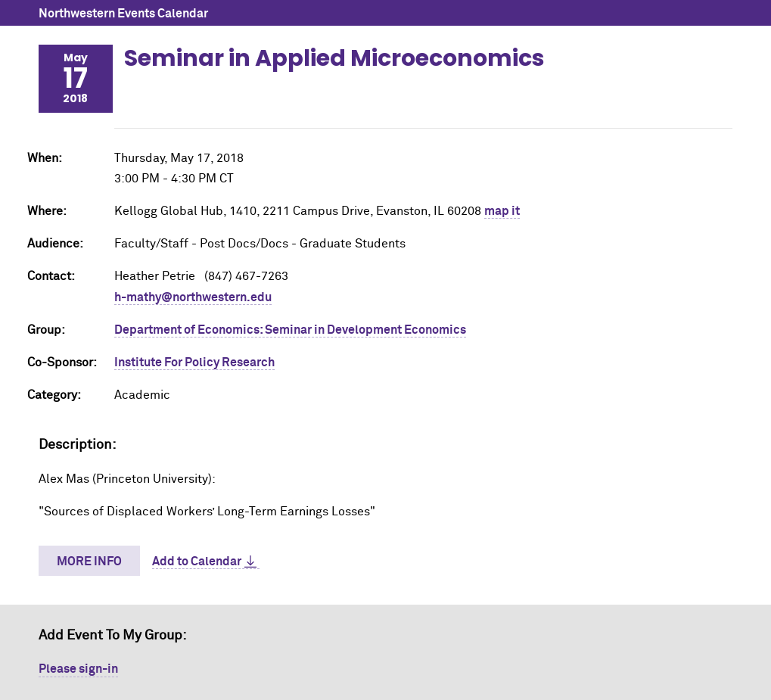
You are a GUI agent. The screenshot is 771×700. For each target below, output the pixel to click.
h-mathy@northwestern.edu (193, 297)
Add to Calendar (197, 562)
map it (502, 211)
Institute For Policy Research (194, 362)
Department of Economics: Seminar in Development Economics (290, 330)
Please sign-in (78, 669)
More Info (89, 562)
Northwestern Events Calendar (123, 14)
